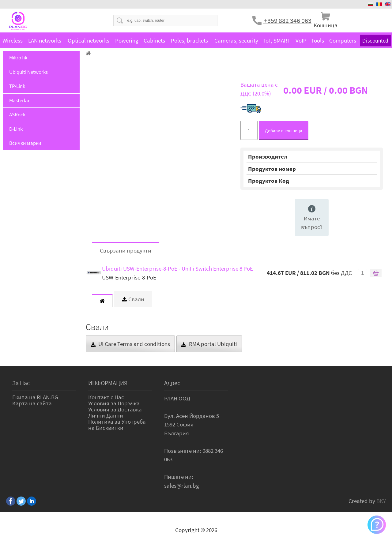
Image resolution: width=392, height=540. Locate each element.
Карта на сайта (32, 403)
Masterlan (20, 100)
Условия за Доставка (115, 409)
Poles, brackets (189, 40)
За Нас (21, 383)
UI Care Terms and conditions (130, 344)
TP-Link (17, 86)
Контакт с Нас (106, 397)
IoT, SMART (277, 40)
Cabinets (154, 40)
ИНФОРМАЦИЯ (108, 383)
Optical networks (89, 40)
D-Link (16, 129)
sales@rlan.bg (182, 486)
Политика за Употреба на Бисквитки (117, 425)
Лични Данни (106, 415)
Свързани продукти (126, 250)
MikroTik (18, 58)
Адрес (172, 383)
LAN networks (45, 40)
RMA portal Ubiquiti (209, 344)
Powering (127, 40)
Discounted (375, 40)
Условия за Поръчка (114, 403)
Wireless (13, 40)
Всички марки (25, 143)
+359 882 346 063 (287, 21)
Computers (343, 40)
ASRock (17, 114)
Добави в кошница (284, 131)
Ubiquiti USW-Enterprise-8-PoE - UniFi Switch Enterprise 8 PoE (177, 268)
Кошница (326, 25)
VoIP (301, 40)
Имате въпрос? (312, 218)
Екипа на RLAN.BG (35, 397)
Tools (318, 40)
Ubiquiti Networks (28, 72)
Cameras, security (236, 40)
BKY (381, 501)
